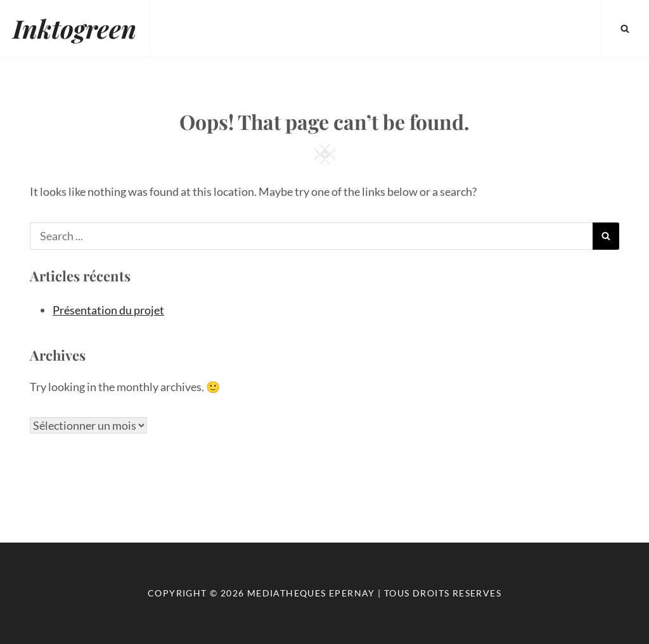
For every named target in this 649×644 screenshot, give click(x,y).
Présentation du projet (108, 310)
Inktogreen (74, 28)
